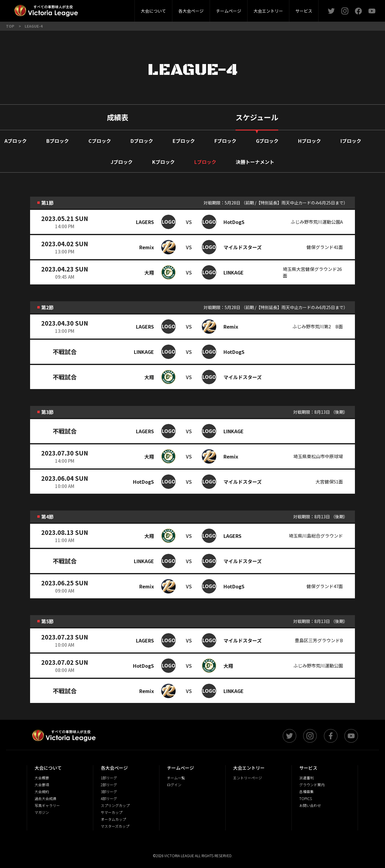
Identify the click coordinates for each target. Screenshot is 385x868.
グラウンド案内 (312, 785)
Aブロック (16, 141)
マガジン (42, 812)
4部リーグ (109, 798)
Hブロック (310, 141)
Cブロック (100, 141)
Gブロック (267, 141)
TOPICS (306, 798)
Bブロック (58, 141)
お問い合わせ (310, 805)
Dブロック (142, 141)
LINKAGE (234, 272)
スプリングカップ (115, 805)
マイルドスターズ (243, 247)
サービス (304, 11)
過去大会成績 (45, 798)
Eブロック (184, 141)
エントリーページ (248, 778)
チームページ (229, 11)
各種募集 (306, 791)
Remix (147, 247)
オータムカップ (113, 819)
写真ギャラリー (47, 805)
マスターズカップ (115, 826)
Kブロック (163, 162)
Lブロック (205, 162)
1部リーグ (109, 778)
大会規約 (42, 791)
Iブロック (351, 141)
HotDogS (234, 222)
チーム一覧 (176, 778)
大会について (153, 11)
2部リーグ (87, 9)
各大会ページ (191, 11)
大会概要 (105, 9)
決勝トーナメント (255, 162)
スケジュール (257, 117)
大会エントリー (268, 11)
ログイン (174, 785)
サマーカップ (112, 812)
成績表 (118, 117)
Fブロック (225, 141)
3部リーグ (121, 9)
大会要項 (42, 785)
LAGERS (145, 222)
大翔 (149, 272)
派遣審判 (122, 9)
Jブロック (122, 162)
